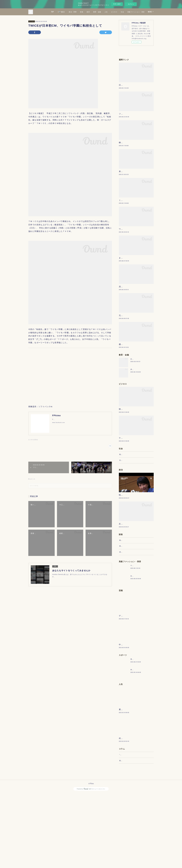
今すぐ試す (117, 4)
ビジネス (135, 12)
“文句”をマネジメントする (128, 827)
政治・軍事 (93, 12)
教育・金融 (118, 12)
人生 (127, 12)
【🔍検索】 (82, 12)
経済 (109, 12)
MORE (150, 12)
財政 (102, 12)
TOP (73, 12)
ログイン (131, 4)
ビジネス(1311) (33, 440)
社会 (143, 12)
